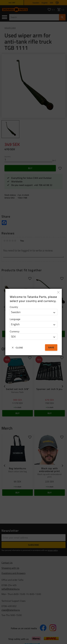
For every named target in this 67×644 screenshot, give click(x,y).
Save (51, 347)
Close (19, 348)
